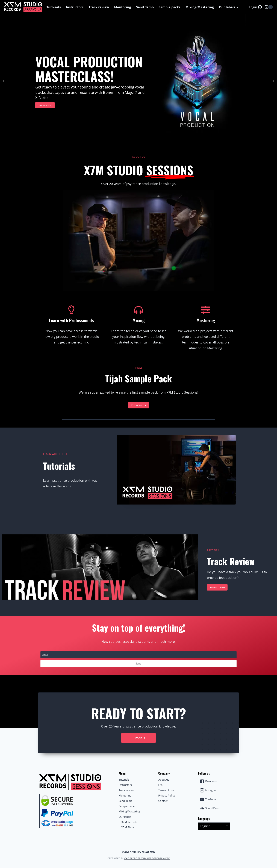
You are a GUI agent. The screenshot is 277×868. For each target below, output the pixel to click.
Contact (163, 801)
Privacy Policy (167, 795)
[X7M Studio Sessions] (23, 7)
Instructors (75, 7)
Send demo (145, 7)
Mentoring (123, 7)
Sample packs (170, 7)
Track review (99, 7)
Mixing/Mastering (200, 7)
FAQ (161, 785)
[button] (237, 7)
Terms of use (166, 790)
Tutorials (54, 7)
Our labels (125, 817)
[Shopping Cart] (269, 7)
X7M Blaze (128, 827)
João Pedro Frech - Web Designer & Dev (147, 858)
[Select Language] (214, 826)
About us (164, 780)
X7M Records (129, 822)
